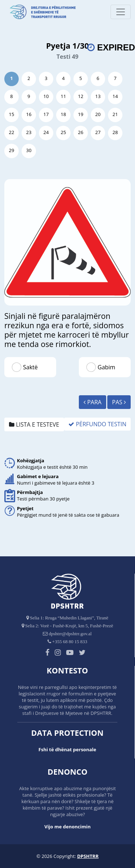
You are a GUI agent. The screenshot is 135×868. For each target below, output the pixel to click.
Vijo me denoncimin (67, 827)
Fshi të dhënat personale (67, 749)
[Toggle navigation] (121, 12)
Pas (119, 402)
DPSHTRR (88, 856)
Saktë (30, 367)
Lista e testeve (34, 424)
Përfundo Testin (97, 424)
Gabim (106, 367)
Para (93, 402)
